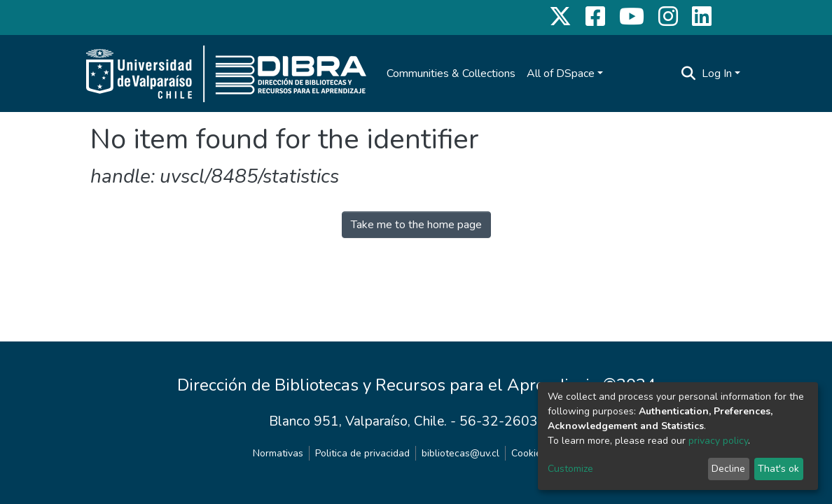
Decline (728, 469)
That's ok (778, 469)
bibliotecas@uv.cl (460, 453)
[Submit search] (689, 73)
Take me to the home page (416, 225)
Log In (717, 73)
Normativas (278, 453)
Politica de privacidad (362, 453)
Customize (570, 469)
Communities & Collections (451, 73)
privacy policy (718, 441)
